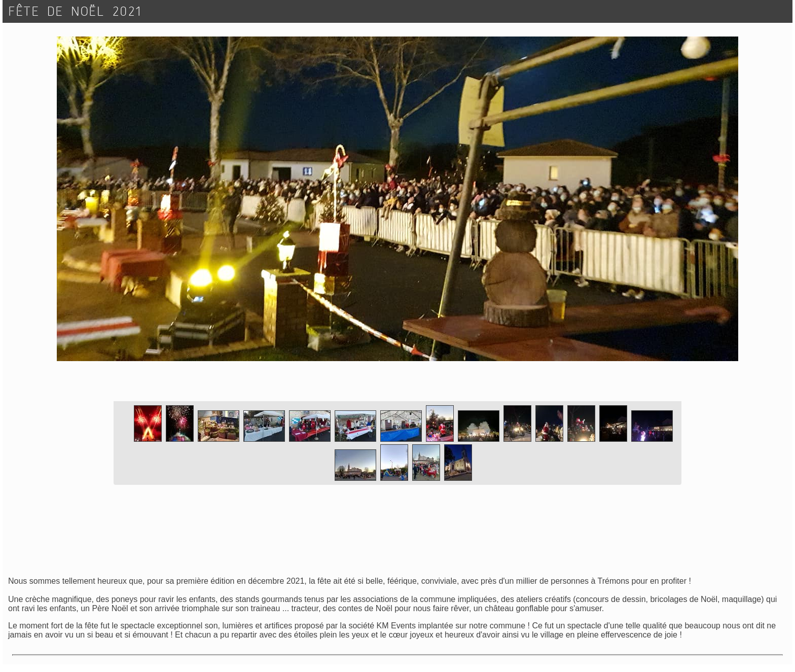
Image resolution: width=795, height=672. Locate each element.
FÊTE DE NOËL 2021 (76, 11)
